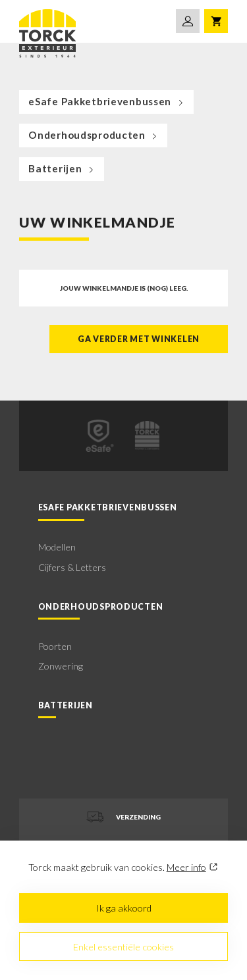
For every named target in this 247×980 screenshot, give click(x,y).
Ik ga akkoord (124, 908)
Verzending (123, 817)
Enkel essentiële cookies (123, 947)
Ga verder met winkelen (139, 339)
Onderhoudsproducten (94, 135)
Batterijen (62, 168)
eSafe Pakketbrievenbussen (107, 101)
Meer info (186, 867)
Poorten (55, 646)
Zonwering (61, 666)
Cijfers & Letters (72, 567)
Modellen (57, 547)
